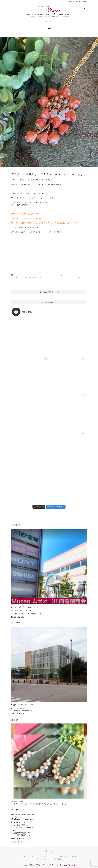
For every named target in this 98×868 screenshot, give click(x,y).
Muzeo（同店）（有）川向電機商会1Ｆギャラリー (30, 614)
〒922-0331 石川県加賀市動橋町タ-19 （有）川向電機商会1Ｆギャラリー (24, 833)
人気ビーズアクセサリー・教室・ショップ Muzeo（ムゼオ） (49, 15)
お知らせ (33, 856)
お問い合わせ (58, 859)
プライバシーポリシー (43, 859)
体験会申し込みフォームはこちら (55, 804)
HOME (24, 856)
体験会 (74, 856)
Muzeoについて (45, 856)
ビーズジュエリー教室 (61, 856)
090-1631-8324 (18, 617)
